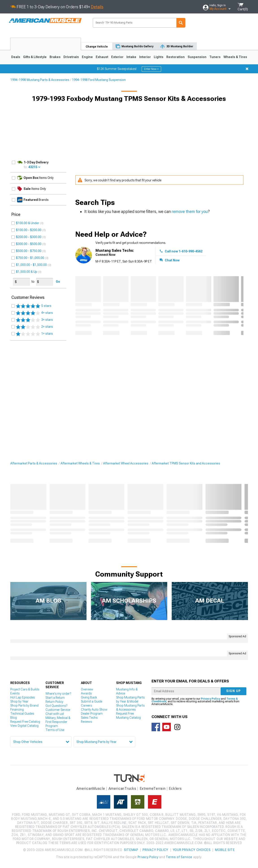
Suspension (197, 57)
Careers (86, 705)
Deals (16, 57)
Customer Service (58, 710)
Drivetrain (71, 57)
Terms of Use (55, 730)
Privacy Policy (210, 699)
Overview (87, 689)
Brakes (55, 57)
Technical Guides (22, 714)
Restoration (176, 57)
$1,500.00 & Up (27, 272)
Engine (87, 57)
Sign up (234, 691)
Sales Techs (89, 718)
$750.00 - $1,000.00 (30, 258)
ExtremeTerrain (153, 789)
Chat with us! (55, 714)
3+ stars (34, 320)
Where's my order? (58, 694)
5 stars (34, 306)
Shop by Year (19, 701)
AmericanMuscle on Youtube (167, 727)
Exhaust (102, 57)
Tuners (215, 57)
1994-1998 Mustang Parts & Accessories (40, 80)
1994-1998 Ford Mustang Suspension (99, 80)
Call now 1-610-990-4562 (184, 251)
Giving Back (89, 697)
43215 (33, 167)
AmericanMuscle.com (45, 21)
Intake (131, 57)
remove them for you (190, 212)
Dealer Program (92, 714)
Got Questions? (56, 706)
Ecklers (175, 789)
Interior (145, 57)
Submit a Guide (92, 701)
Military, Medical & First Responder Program (58, 722)
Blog (14, 718)
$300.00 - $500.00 (29, 244)
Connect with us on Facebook (156, 727)
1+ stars (34, 334)
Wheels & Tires (235, 57)
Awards (86, 693)
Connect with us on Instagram (177, 727)
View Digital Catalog (24, 726)
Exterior (117, 57)
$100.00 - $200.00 (29, 230)
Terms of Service (179, 857)
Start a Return (55, 698)
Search (181, 23)
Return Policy (54, 702)
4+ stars (34, 313)
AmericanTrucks (122, 789)
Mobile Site (225, 850)
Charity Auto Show (94, 710)
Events (15, 693)
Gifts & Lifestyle (35, 57)
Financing (17, 710)
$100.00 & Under (28, 223)
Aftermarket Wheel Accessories (126, 463)
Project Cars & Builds (25, 689)
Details (97, 7)
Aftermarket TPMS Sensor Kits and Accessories (186, 463)
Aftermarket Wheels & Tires (80, 463)
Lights (159, 57)
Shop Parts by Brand (24, 705)
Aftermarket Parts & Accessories (34, 463)
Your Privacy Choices (192, 850)
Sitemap (131, 850)
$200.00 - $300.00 (29, 237)
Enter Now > (151, 69)
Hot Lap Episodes (23, 697)
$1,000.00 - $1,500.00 (31, 265)
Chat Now (172, 260)
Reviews (86, 722)
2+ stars (34, 327)
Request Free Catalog (25, 722)
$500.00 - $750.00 (29, 251)
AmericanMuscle (91, 789)
